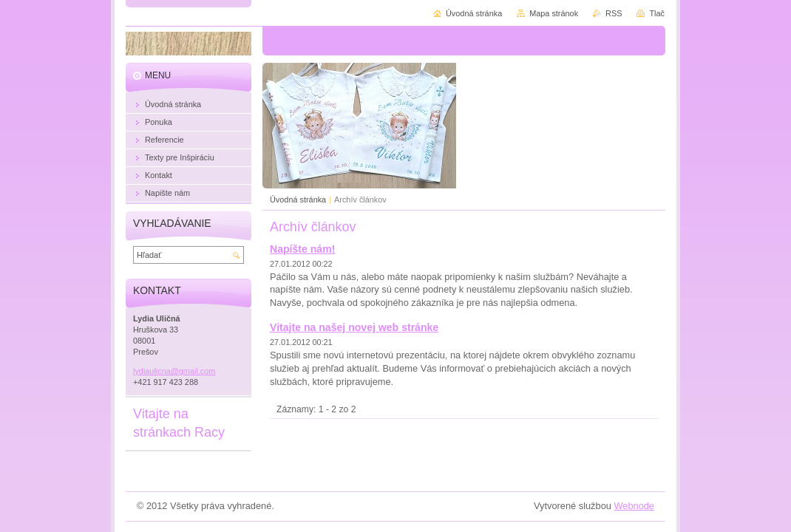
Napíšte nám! (302, 249)
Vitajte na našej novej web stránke (354, 327)
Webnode (634, 506)
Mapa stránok (554, 13)
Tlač (657, 13)
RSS (614, 13)
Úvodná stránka (298, 199)
